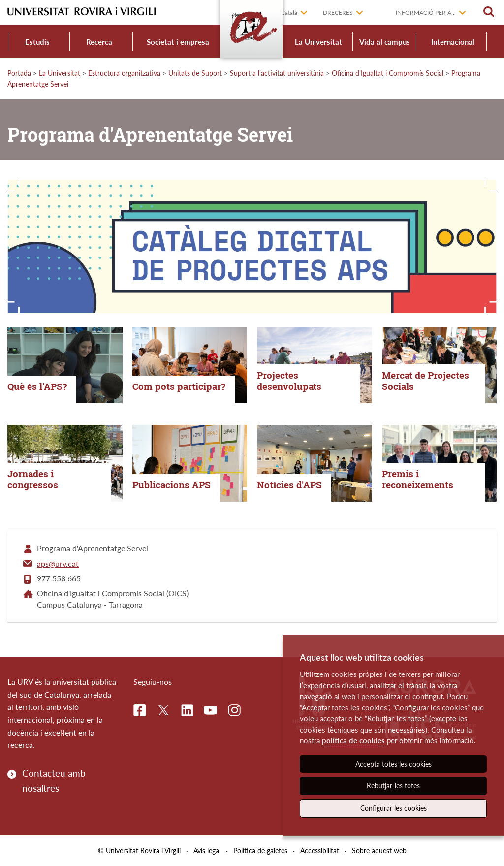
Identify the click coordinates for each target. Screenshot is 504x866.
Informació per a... (426, 13)
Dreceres (338, 13)
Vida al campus (385, 42)
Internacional (453, 42)
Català (289, 13)
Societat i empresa (178, 42)
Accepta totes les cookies (394, 764)
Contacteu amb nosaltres (54, 781)
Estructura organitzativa (124, 73)
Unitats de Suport (195, 73)
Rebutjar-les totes (393, 786)
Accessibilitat (320, 850)
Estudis (37, 42)
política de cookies (353, 740)
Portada (19, 73)
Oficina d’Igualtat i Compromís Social (388, 73)
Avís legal (207, 850)
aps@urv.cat (58, 563)
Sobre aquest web (379, 850)
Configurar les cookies (394, 808)
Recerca (99, 42)
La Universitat (318, 42)
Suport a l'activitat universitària (277, 73)
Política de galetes (260, 850)
